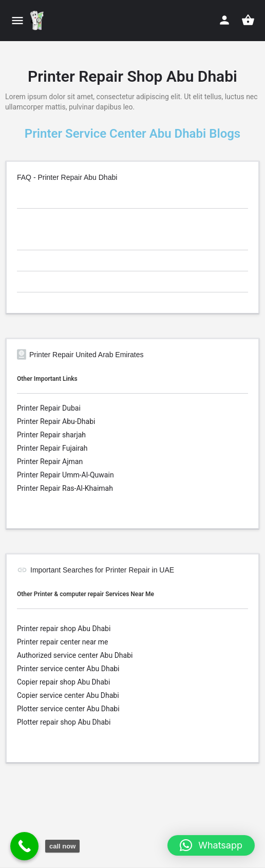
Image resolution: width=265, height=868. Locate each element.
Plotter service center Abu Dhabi (68, 709)
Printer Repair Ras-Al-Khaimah (65, 488)
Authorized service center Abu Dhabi (75, 655)
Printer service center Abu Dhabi (68, 669)
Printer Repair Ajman (50, 461)
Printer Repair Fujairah (52, 448)
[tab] (132, 199)
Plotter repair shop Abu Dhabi (64, 722)
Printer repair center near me (62, 642)
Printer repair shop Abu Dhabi (64, 629)
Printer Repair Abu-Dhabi (56, 421)
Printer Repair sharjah (51, 435)
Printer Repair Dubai (49, 408)
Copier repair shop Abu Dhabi (63, 682)
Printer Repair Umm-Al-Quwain (65, 475)
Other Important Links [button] (47, 379)
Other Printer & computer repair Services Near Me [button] (86, 594)
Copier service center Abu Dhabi (68, 695)
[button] (211, 845)
